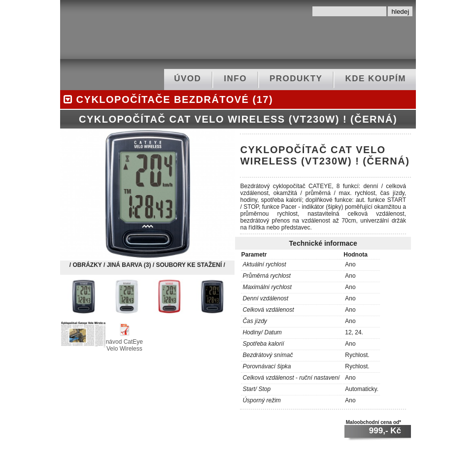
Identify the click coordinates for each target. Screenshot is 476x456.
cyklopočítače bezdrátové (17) (167, 99)
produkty (296, 79)
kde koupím (375, 79)
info (235, 79)
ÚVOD (187, 79)
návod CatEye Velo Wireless (124, 342)
